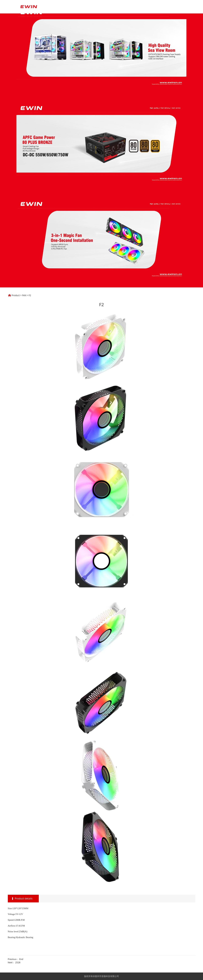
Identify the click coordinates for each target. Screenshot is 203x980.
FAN (24, 295)
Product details (24, 898)
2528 (18, 962)
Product (16, 295)
